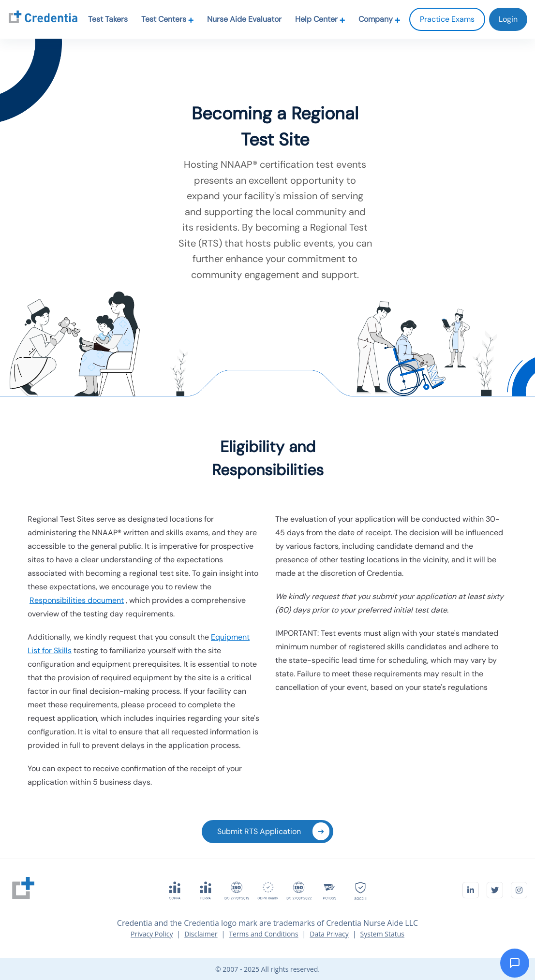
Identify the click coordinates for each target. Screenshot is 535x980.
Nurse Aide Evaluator (244, 19)
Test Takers (108, 19)
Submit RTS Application (273, 831)
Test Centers (168, 19)
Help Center (320, 19)
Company (379, 19)
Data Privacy (329, 934)
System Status (383, 934)
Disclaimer (201, 934)
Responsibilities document (77, 600)
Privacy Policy (152, 934)
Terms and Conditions (263, 934)
